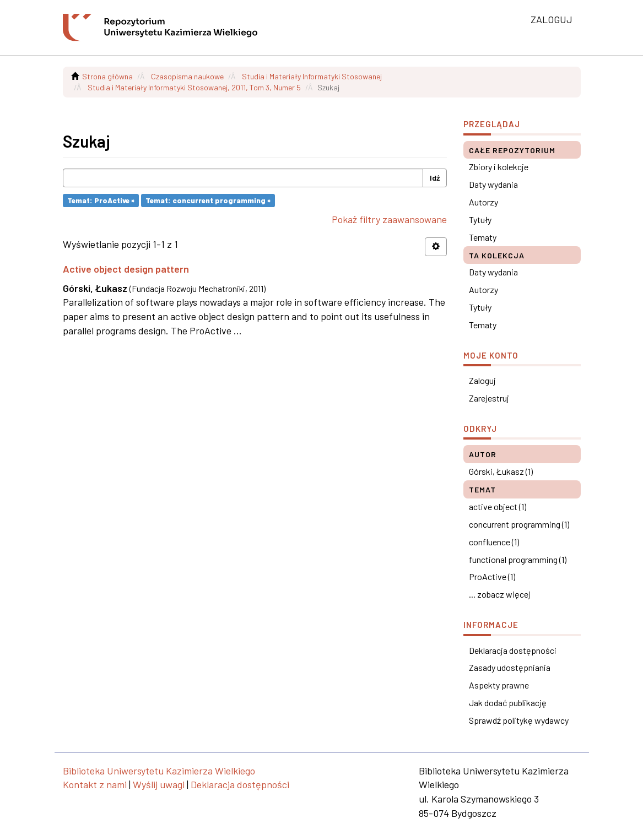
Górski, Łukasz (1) (501, 471)
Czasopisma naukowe (187, 76)
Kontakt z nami (95, 784)
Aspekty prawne (499, 685)
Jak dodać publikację (508, 703)
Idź (435, 178)
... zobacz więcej (500, 594)
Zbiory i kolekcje (499, 167)
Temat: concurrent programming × (208, 200)
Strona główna (107, 76)
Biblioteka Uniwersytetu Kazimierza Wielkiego (159, 771)
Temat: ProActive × (101, 200)
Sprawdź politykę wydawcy (519, 720)
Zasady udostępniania (510, 667)
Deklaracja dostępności (513, 650)
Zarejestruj (489, 398)
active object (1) (498, 506)
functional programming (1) (518, 559)
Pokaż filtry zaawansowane (389, 219)
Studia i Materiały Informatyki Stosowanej (312, 76)
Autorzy (483, 202)
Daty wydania (493, 184)
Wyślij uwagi (159, 784)
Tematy (483, 237)
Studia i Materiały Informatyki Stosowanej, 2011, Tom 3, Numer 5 (194, 87)
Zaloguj (482, 380)
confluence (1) (494, 542)
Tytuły (480, 220)
